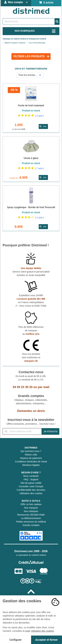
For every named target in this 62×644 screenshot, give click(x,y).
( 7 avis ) (40, 168)
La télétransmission (31, 518)
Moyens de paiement (31, 458)
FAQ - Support (31, 479)
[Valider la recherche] (57, 22)
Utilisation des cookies (31, 493)
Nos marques (31, 508)
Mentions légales (31, 465)
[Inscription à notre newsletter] (22, 431)
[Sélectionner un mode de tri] (30, 75)
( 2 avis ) (40, 218)
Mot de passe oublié (31, 483)
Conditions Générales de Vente (31, 462)
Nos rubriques (31, 511)
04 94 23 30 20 (23, 387)
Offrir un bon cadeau (31, 504)
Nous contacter (31, 476)
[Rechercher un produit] (29, 22)
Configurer (16, 640)
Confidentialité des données (31, 490)
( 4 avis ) (40, 116)
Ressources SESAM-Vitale (31, 515)
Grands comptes (31, 525)
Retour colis (31, 455)
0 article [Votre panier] (46, 3)
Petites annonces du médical (31, 522)
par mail (44, 387)
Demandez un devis (31, 411)
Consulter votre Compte (31, 486)
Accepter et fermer (47, 640)
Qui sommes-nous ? (31, 451)
